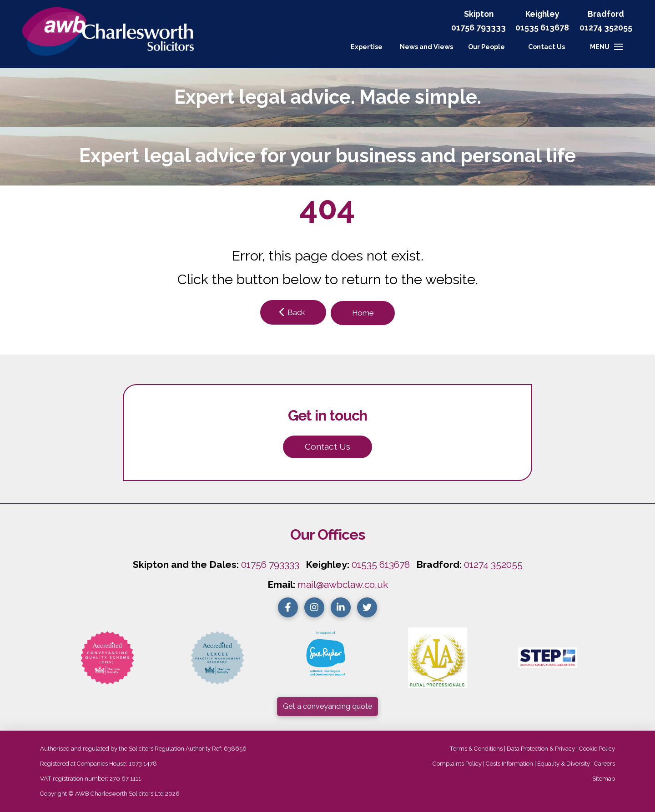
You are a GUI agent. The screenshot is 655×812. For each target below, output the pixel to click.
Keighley (542, 14)
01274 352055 (606, 28)
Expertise (367, 47)
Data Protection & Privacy (541, 749)
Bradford (606, 14)
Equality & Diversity (564, 764)
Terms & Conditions (476, 749)
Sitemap (604, 779)
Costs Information (509, 764)
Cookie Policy (597, 749)
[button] (547, 47)
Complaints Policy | (459, 764)
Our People (486, 47)
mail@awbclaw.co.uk (343, 584)
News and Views (426, 47)
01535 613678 (381, 564)
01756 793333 (479, 28)
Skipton (479, 14)
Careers (605, 764)
